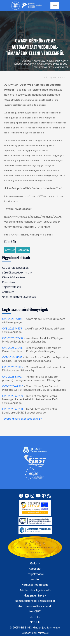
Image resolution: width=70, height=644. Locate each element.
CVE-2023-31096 (12, 348)
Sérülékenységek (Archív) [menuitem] (18, 272)
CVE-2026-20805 (13, 367)
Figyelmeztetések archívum (50, 60)
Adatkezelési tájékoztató (35, 590)
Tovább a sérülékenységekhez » (22, 419)
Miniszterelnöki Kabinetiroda (35, 606)
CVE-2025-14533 (12, 329)
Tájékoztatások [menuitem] (11, 287)
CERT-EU (35, 617)
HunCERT (35, 611)
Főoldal (27, 60)
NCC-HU (35, 622)
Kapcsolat (35, 569)
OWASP (10, 250)
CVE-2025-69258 (12, 409)
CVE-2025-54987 (12, 377)
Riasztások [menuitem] (9, 282)
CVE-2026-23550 (12, 338)
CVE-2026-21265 (12, 357)
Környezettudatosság (35, 585)
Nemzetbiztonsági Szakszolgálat (35, 601)
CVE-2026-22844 (12, 319)
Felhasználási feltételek (35, 633)
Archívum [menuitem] (8, 292)
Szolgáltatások (35, 574)
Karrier (35, 579)
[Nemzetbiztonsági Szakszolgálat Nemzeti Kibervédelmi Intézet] (26, 5)
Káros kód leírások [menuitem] (14, 277)
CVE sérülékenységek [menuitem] (15, 268)
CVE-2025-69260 (13, 386)
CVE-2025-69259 (13, 396)
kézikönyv (23, 250)
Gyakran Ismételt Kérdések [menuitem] (19, 296)
